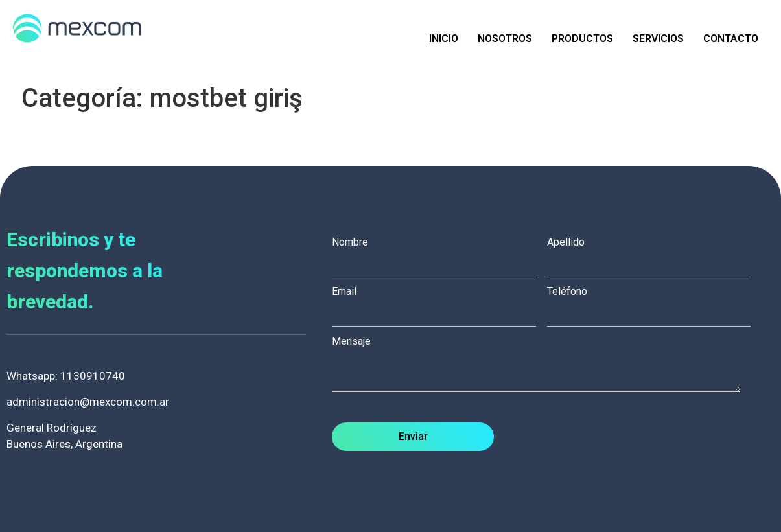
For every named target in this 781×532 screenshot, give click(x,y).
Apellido (655, 253)
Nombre (439, 253)
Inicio (444, 39)
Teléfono (655, 303)
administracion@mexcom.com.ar (88, 402)
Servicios (658, 39)
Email (439, 303)
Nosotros (505, 39)
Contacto (731, 39)
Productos (582, 39)
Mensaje (542, 365)
